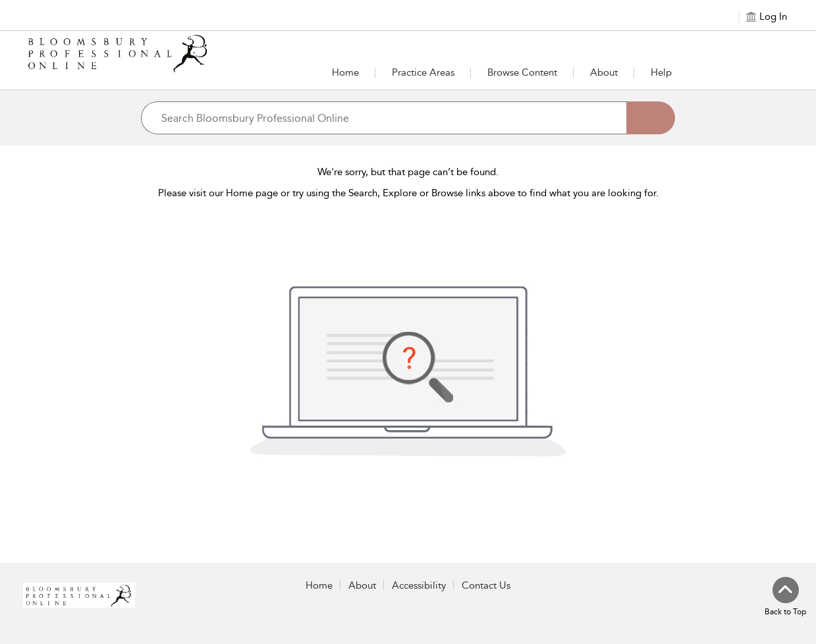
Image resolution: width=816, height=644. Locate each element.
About (604, 72)
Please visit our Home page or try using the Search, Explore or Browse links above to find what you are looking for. (408, 193)
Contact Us (486, 585)
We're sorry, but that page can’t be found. (408, 172)
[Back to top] (785, 597)
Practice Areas (423, 72)
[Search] (651, 118)
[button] (423, 72)
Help (661, 72)
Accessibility (419, 585)
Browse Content (522, 72)
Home (345, 72)
